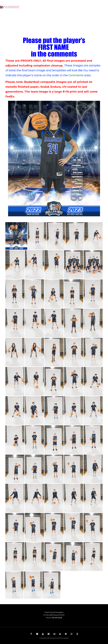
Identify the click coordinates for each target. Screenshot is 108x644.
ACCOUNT (84, 7)
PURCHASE (72, 7)
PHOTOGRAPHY (56, 7)
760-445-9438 (57, 618)
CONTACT (97, 7)
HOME (44, 7)
